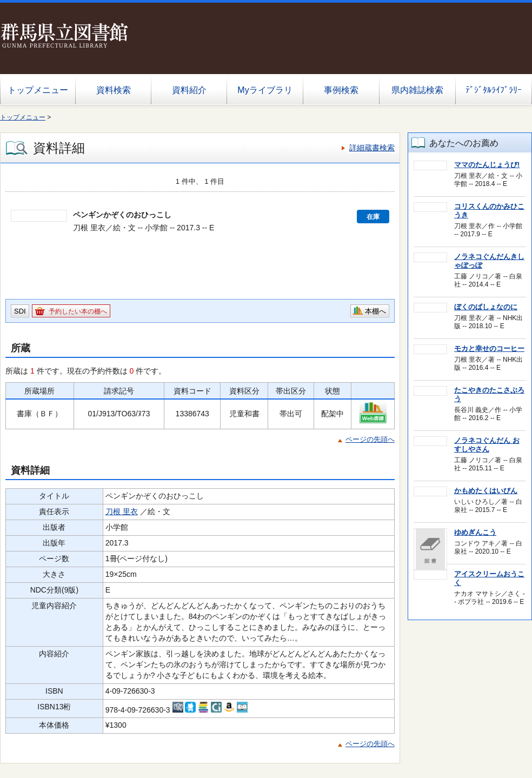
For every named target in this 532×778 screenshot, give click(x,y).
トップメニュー (38, 90)
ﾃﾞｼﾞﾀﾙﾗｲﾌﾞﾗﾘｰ (494, 90)
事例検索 (341, 90)
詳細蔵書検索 (372, 148)
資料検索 (114, 90)
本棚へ (375, 311)
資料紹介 (189, 90)
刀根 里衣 (122, 511)
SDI (20, 311)
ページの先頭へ (370, 439)
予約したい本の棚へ (78, 311)
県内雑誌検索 (417, 90)
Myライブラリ (265, 90)
